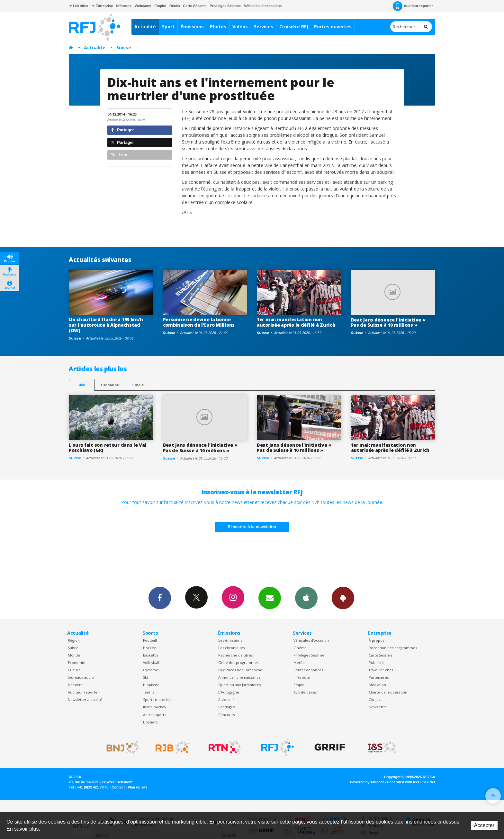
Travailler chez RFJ (384, 670)
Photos (218, 27)
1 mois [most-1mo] (138, 385)
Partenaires (379, 677)
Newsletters (270, 598)
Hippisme (151, 685)
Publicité (376, 662)
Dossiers (75, 685)
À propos (376, 640)
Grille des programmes (238, 662)
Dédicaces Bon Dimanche (240, 670)
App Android (343, 598)
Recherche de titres (235, 655)
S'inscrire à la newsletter (252, 527)
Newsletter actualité (85, 699)
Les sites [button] (79, 6)
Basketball (152, 655)
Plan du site (137, 787)
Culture (74, 670)
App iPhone (306, 598)
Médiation (377, 685)
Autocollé (226, 699)
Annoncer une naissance (239, 677)
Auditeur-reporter (413, 6)
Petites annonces (308, 670)
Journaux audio (81, 677)
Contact (375, 699)
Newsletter (378, 707)
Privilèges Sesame (309, 655)
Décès (175, 6)
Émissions (192, 27)
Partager (123, 130)
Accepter (484, 825)
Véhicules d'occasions (263, 6)
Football (150, 640)
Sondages (226, 707)
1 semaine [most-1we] (110, 385)
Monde (74, 655)
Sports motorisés (158, 699)
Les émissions (230, 640)
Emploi (160, 6)
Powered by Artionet (367, 782)
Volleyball (151, 662)
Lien (119, 155)
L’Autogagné (229, 692)
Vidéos (240, 27)
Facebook (160, 598)
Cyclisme (151, 670)
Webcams (143, 6)
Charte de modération (388, 692)
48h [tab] (82, 385)
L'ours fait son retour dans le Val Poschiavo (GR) (108, 448)
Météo (299, 662)
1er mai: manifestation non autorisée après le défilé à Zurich (296, 322)
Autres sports (154, 715)
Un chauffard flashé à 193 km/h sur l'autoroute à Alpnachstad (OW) (106, 325)
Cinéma (300, 648)
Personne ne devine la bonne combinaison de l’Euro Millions (199, 322)
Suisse (124, 47)
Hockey (149, 648)
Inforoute (124, 6)
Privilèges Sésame (225, 6)
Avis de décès (305, 692)
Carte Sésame (195, 6)
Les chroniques (231, 648)
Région (74, 640)
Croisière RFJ (294, 27)
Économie (76, 662)
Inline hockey (154, 707)
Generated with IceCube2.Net (411, 782)
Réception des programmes (393, 648)
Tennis (148, 692)
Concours (226, 715)
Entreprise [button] (102, 6)
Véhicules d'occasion (311, 640)
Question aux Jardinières (239, 685)
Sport (168, 27)
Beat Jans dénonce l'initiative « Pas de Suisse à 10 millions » (388, 322)
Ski (145, 677)
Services (264, 27)
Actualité (145, 27)
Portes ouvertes (333, 27)
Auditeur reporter (83, 692)
